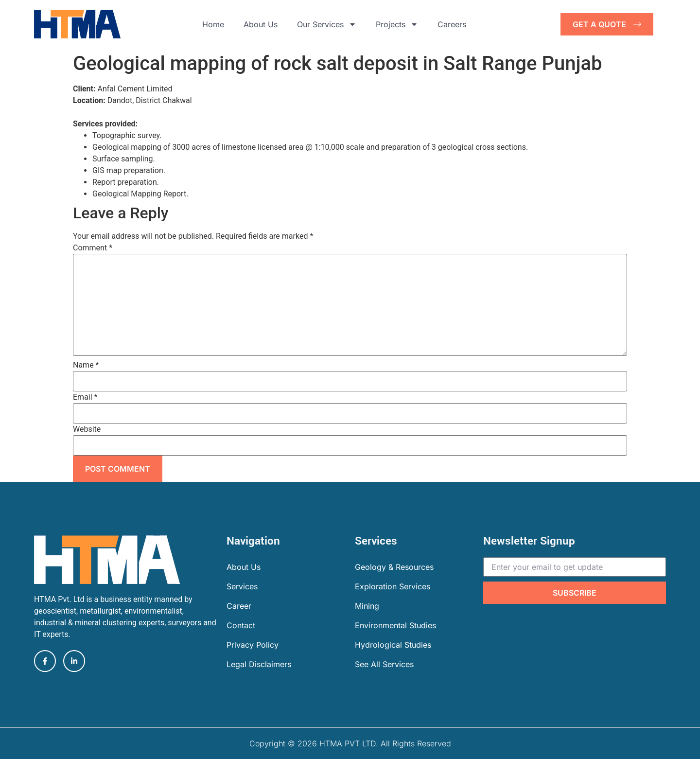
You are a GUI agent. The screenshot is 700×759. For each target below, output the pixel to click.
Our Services (327, 24)
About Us (261, 24)
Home (213, 24)
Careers (452, 24)
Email (85, 397)
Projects (397, 24)
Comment (93, 248)
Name (86, 365)
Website (87, 429)
